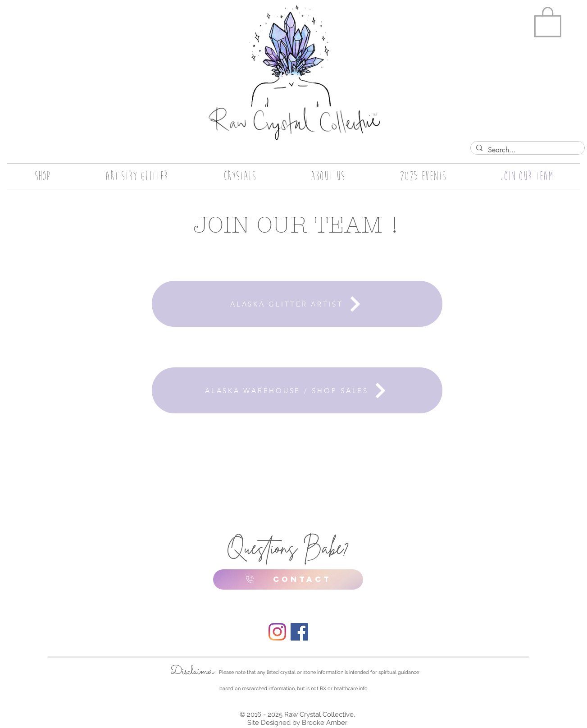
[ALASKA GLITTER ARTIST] (297, 304)
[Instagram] (277, 632)
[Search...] (527, 150)
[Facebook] (299, 632)
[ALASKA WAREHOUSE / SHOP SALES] (297, 390)
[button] (548, 21)
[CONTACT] (288, 579)
